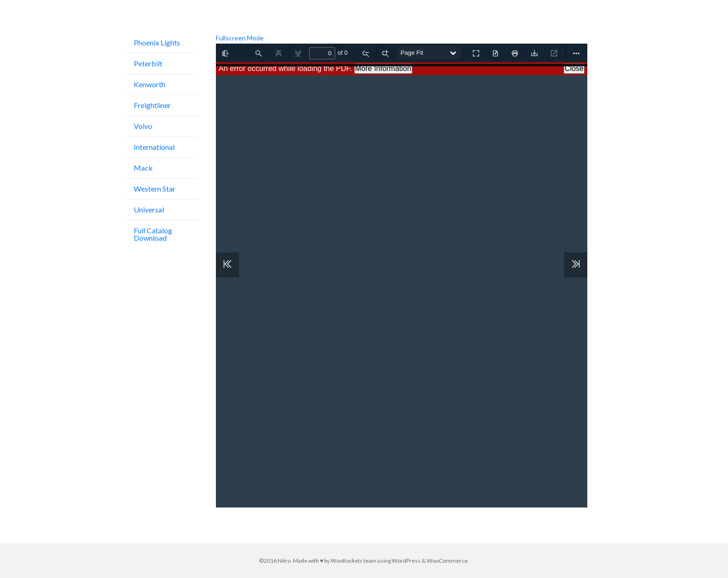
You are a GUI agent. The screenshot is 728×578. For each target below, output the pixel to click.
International (154, 147)
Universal (149, 209)
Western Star (155, 189)
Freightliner (152, 105)
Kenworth (149, 84)
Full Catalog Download (153, 234)
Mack (143, 168)
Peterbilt (148, 63)
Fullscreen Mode (240, 38)
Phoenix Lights (157, 42)
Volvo (143, 126)
